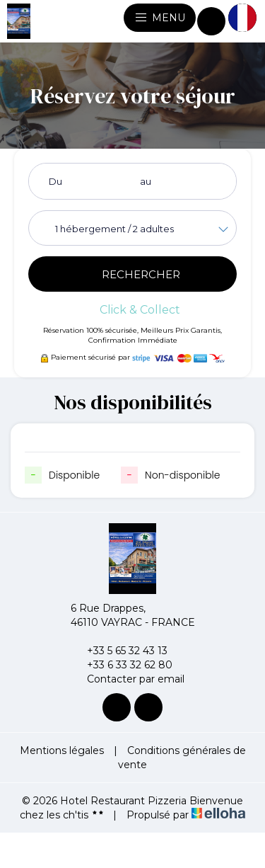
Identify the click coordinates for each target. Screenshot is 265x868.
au (146, 181)
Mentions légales (62, 750)
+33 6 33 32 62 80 (122, 665)
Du (55, 181)
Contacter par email (128, 679)
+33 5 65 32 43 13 (119, 651)
